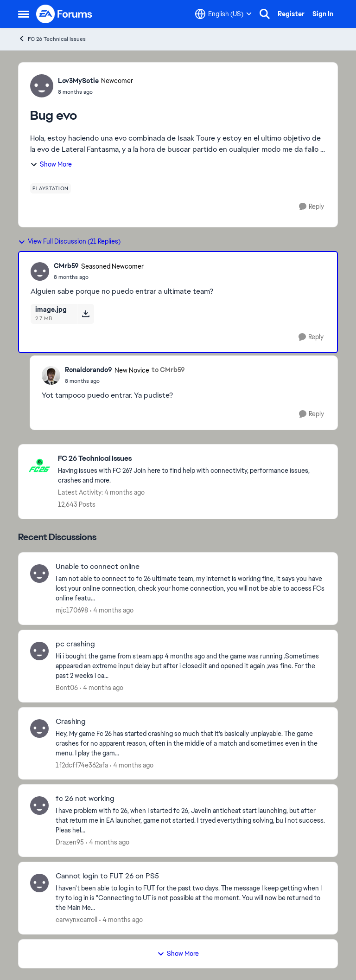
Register (291, 14)
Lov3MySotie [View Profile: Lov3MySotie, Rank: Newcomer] (78, 81)
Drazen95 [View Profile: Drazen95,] (70, 842)
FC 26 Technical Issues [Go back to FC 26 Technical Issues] (52, 39)
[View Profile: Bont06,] (39, 651)
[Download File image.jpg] (86, 314)
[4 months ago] (112, 610)
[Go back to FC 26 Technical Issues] (193, 459)
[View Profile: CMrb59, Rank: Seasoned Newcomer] (40, 271)
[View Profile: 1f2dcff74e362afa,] (39, 729)
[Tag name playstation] (51, 188)
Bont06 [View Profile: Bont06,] (67, 688)
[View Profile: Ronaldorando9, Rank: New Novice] (51, 375)
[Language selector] (223, 14)
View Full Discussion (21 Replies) (69, 241)
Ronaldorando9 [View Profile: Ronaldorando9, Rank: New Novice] (89, 370)
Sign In (323, 14)
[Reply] (311, 207)
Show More (51, 164)
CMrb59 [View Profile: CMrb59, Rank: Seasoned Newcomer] (66, 266)
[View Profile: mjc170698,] (39, 574)
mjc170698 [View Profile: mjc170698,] (72, 610)
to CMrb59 (168, 370)
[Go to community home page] (64, 14)
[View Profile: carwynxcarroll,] (39, 883)
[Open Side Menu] (24, 14)
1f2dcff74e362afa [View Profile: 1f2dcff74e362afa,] (82, 765)
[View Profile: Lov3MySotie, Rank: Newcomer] (42, 86)
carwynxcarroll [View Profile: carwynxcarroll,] (76, 920)
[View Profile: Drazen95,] (39, 806)
